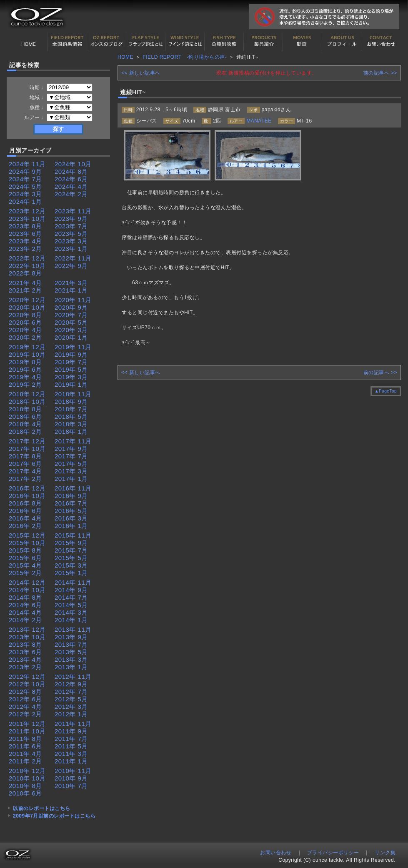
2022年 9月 (71, 266)
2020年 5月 (71, 322)
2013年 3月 (71, 659)
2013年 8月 (25, 644)
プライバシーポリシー (333, 853)
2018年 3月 (71, 424)
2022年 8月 (25, 273)
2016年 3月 (71, 518)
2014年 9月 (71, 590)
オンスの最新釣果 (107, 41)
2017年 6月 (25, 464)
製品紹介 (263, 41)
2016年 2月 (25, 526)
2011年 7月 (71, 739)
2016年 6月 (25, 511)
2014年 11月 (73, 582)
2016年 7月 (71, 503)
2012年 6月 (25, 699)
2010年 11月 (73, 771)
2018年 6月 (25, 416)
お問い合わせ (381, 41)
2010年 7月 (71, 786)
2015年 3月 (71, 565)
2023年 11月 (73, 211)
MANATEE (259, 121)
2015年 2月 (25, 573)
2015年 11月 (73, 535)
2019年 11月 (73, 347)
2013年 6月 (25, 652)
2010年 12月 (27, 771)
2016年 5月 (71, 511)
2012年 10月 (27, 684)
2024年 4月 (71, 186)
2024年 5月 (25, 186)
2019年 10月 (27, 354)
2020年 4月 (25, 330)
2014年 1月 (71, 620)
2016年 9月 (71, 496)
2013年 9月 (71, 637)
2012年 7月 (71, 692)
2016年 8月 (25, 503)
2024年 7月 (25, 179)
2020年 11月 (73, 300)
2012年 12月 (27, 677)
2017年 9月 (71, 449)
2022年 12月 (27, 258)
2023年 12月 (27, 211)
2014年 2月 (25, 620)
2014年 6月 (25, 605)
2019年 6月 (25, 369)
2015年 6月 (25, 558)
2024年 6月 (71, 179)
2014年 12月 (27, 582)
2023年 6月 (25, 234)
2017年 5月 (71, 464)
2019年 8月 (25, 362)
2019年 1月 (71, 384)
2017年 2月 (25, 479)
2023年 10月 (27, 219)
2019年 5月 (71, 369)
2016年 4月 (25, 518)
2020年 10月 (27, 307)
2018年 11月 (73, 394)
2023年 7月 (71, 226)
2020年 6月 (25, 322)
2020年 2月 (25, 337)
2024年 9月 (25, 171)
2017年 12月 (27, 441)
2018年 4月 (25, 424)
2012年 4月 (25, 707)
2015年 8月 (25, 550)
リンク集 (385, 853)
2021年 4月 (25, 283)
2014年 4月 (25, 612)
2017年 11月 (73, 441)
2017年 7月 (71, 456)
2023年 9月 (71, 219)
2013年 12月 (27, 629)
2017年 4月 (25, 471)
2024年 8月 (71, 171)
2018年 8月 (25, 409)
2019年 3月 (71, 377)
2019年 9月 (71, 354)
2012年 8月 (25, 692)
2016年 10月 (27, 496)
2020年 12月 (27, 300)
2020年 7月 (71, 315)
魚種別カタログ (224, 41)
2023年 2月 (25, 249)
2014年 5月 (71, 605)
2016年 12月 (27, 488)
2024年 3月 (25, 194)
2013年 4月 (25, 659)
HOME (28, 41)
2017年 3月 (71, 471)
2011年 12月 (27, 724)
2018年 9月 (71, 401)
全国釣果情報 (68, 41)
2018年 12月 (27, 394)
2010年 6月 (25, 793)
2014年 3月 (71, 612)
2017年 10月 (27, 449)
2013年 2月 (25, 667)
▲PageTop (386, 391)
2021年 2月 (25, 290)
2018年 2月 (25, 431)
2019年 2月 (25, 384)
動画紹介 (303, 41)
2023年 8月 (25, 226)
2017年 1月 (71, 479)
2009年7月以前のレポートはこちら (54, 816)
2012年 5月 (71, 699)
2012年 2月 (25, 714)
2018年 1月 (71, 431)
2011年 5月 (71, 746)
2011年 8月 (25, 739)
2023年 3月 (71, 241)
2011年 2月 (25, 761)
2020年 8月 (25, 315)
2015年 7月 (71, 550)
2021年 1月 (71, 290)
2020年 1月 (71, 337)
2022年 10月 (27, 266)
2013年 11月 (73, 629)
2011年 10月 (27, 731)
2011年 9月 (71, 731)
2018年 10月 (27, 401)
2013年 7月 (71, 644)
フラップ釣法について (146, 41)
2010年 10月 (27, 778)
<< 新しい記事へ (141, 73)
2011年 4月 (25, 754)
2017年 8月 (25, 456)
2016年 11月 (73, 488)
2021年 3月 (71, 283)
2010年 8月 (25, 786)
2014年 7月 (71, 597)
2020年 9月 (71, 307)
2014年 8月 (25, 597)
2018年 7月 (71, 409)
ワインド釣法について (185, 41)
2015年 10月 (27, 543)
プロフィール (342, 41)
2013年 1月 (71, 667)
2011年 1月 (71, 761)
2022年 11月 (73, 258)
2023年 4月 (25, 241)
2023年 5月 (71, 234)
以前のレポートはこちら (42, 808)
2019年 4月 (25, 377)
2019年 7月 (71, 362)
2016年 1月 (71, 526)
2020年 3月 (71, 330)
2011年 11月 (73, 724)
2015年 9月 (71, 543)
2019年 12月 (27, 347)
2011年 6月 (25, 746)
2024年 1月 (25, 201)
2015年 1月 (71, 573)
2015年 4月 (25, 565)
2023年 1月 (71, 249)
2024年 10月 (73, 164)
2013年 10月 (27, 637)
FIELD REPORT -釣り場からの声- (185, 57)
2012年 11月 (73, 677)
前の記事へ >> (380, 73)
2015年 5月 (71, 558)
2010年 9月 (71, 778)
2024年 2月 (71, 194)
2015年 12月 (27, 535)
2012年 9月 (71, 684)
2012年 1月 (71, 714)
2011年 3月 (71, 754)
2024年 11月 (27, 164)
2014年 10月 (27, 590)
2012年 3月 (71, 707)
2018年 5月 (71, 416)
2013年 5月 (71, 652)
